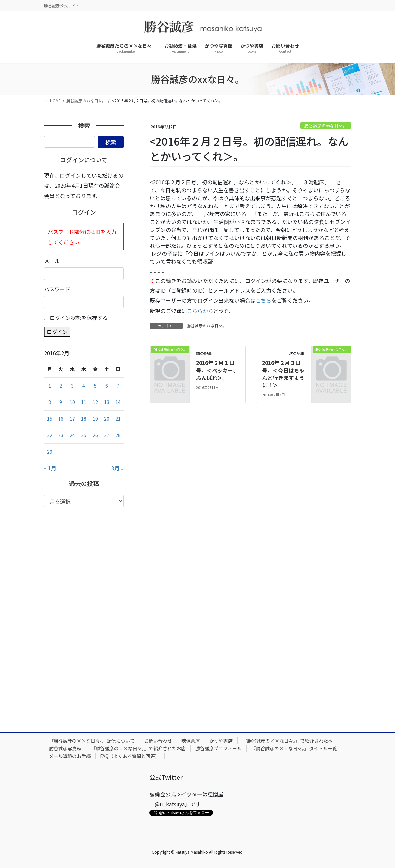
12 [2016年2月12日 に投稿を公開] (95, 402)
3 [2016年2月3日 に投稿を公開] (72, 386)
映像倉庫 (191, 741)
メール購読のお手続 (70, 756)
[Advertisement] (84, 615)
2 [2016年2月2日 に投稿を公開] (61, 386)
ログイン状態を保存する (79, 318)
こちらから (200, 311)
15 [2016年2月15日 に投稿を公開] (50, 419)
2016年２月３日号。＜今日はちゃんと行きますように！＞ (283, 374)
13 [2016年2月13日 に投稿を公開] (107, 402)
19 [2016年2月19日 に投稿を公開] (95, 419)
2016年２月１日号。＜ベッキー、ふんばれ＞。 (217, 370)
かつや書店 (221, 741)
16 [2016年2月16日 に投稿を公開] (61, 419)
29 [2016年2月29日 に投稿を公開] (50, 452)
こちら (263, 300)
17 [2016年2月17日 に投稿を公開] (72, 419)
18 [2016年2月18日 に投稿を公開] (84, 419)
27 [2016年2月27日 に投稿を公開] (107, 435)
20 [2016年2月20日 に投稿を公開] (107, 419)
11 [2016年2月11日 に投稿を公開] (84, 402)
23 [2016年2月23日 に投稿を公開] (61, 435)
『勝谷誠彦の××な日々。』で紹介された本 (287, 741)
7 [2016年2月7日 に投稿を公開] (118, 386)
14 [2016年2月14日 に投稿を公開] (118, 402)
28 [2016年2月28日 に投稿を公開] (118, 435)
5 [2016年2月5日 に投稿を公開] (95, 386)
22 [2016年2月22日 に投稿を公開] (50, 435)
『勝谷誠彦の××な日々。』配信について (92, 741)
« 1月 (50, 468)
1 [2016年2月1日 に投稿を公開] (50, 386)
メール (52, 261)
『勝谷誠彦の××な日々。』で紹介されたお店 (138, 748)
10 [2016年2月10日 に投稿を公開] (72, 402)
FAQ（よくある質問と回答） (130, 756)
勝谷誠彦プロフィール (218, 748)
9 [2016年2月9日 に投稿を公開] (61, 402)
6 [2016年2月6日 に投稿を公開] (107, 386)
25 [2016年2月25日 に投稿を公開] (84, 435)
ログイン (57, 332)
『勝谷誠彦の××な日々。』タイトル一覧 (294, 748)
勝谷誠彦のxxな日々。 (326, 125)
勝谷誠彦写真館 (65, 748)
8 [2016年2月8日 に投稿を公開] (50, 402)
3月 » (118, 468)
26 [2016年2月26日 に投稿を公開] (95, 435)
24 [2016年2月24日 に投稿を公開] (72, 435)
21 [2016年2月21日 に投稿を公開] (118, 419)
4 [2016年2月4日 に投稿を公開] (84, 386)
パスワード (57, 289)
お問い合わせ (158, 741)
